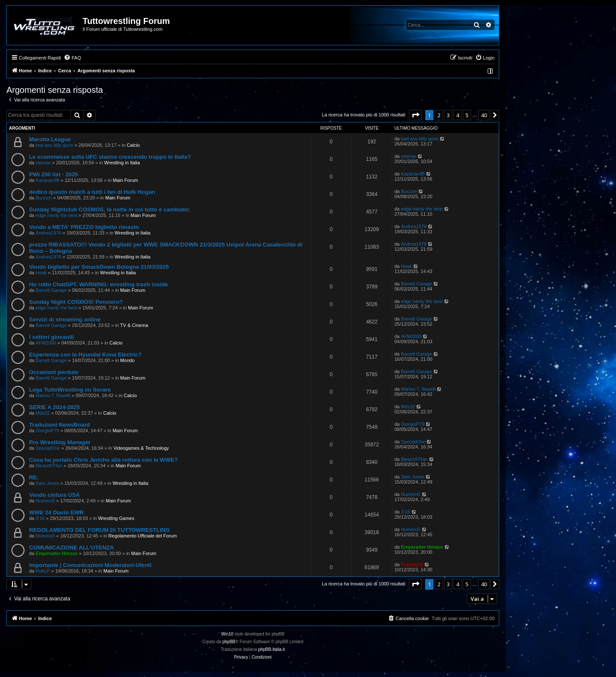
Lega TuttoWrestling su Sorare (70, 390)
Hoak (41, 273)
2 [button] (439, 115)
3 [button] (448, 115)
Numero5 (45, 501)
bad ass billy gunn (54, 145)
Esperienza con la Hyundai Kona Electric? (85, 355)
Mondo (127, 360)
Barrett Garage (51, 290)
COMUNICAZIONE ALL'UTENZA (71, 548)
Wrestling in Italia (122, 163)
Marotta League (50, 139)
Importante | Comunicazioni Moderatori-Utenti (90, 565)
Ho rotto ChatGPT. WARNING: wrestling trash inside (99, 284)
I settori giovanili (52, 337)
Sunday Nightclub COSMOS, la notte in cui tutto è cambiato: (110, 209)
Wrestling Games (116, 518)
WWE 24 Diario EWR (56, 512)
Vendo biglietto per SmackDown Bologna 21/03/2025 (99, 267)
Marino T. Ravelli (53, 395)
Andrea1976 (48, 233)
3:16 (40, 518)
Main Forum (126, 180)
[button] (415, 115)
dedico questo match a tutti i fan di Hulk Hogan (92, 192)
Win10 (227, 634)
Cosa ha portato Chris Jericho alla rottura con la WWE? (103, 460)
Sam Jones (47, 483)
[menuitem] (72, 58)
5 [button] (467, 115)
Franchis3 (412, 564)
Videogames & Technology (141, 448)
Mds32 (43, 413)
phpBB (229, 642)
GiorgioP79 (47, 431)
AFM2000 (46, 343)
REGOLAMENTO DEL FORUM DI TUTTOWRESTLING (99, 530)
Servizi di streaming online (65, 319)
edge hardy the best (56, 215)
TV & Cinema (134, 325)
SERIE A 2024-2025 (55, 407)
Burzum (44, 198)
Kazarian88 (47, 180)
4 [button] (458, 115)
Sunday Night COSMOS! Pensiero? (76, 302)
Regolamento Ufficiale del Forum (142, 536)
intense (43, 163)
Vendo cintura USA (55, 495)
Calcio (133, 145)
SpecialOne (48, 448)
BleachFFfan (49, 466)
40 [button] (484, 115)
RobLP (43, 571)
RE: (34, 477)
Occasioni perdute (54, 372)
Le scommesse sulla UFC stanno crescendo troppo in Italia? (110, 157)
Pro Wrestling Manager (60, 442)
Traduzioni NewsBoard (59, 425)
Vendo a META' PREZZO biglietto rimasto (84, 227)
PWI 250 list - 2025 (53, 174)
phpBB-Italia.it (272, 649)
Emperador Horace (56, 553)
